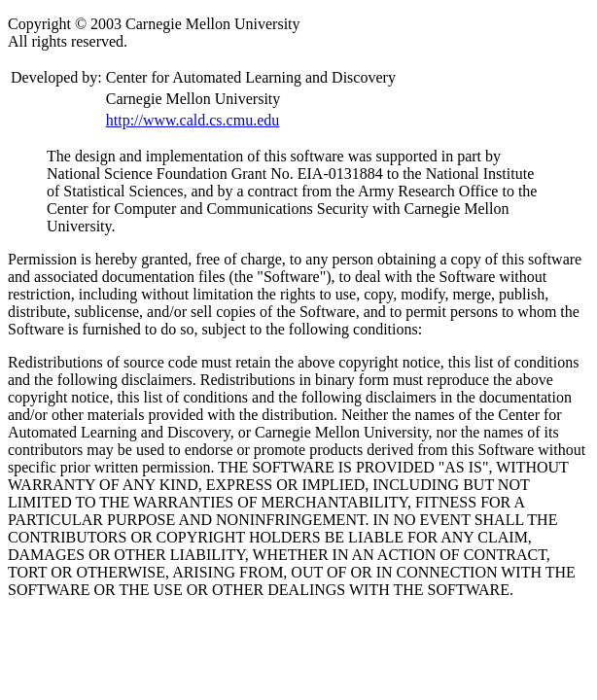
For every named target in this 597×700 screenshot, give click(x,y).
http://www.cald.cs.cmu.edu (193, 120)
